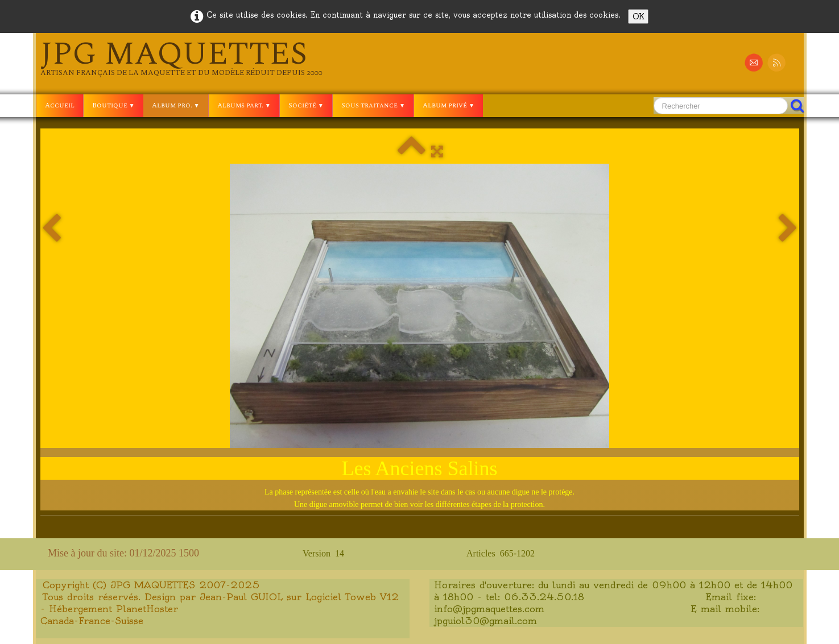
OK (638, 16)
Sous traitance (373, 105)
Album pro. (176, 105)
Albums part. (244, 105)
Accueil (60, 105)
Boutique (113, 105)
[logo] (181, 58)
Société (306, 105)
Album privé (449, 105)
